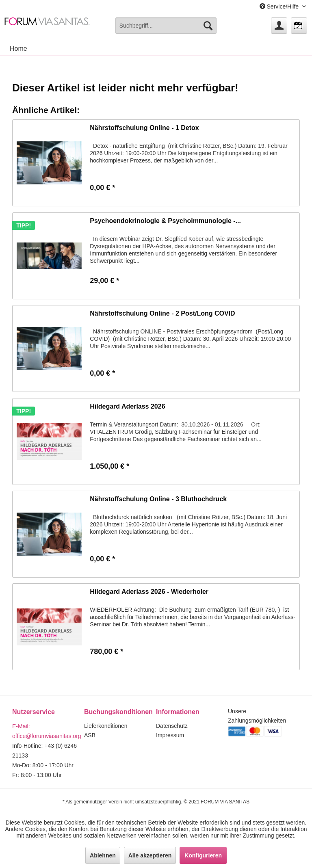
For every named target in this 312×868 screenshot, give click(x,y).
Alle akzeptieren (150, 855)
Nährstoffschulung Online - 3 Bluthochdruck (158, 499)
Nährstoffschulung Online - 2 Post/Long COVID (162, 313)
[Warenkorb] (299, 26)
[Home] (18, 49)
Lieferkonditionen (106, 726)
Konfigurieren (203, 855)
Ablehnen (103, 855)
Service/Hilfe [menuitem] (280, 6)
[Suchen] (208, 26)
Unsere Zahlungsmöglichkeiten (257, 716)
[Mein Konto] (279, 26)
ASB (90, 735)
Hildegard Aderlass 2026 (127, 406)
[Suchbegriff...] (166, 26)
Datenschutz (172, 726)
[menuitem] (166, 26)
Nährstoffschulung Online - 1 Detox (144, 128)
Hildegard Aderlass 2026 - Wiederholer (149, 592)
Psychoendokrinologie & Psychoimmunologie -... (165, 221)
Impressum (170, 735)
